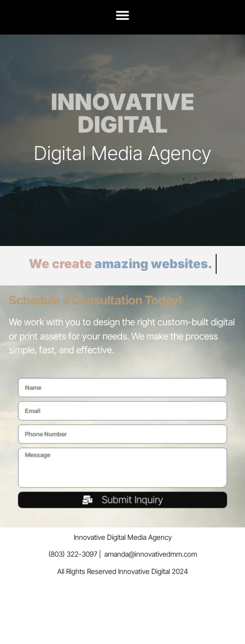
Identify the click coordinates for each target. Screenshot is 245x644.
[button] (122, 15)
